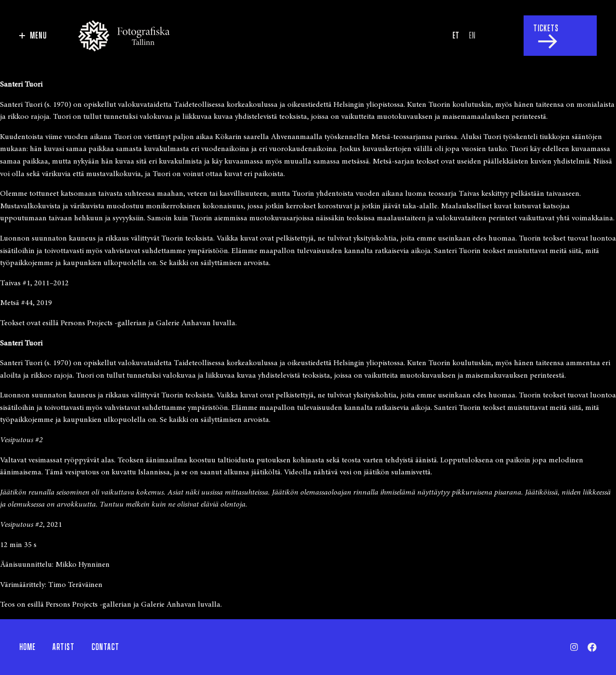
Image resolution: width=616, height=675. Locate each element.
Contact (105, 647)
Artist (64, 647)
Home (27, 647)
